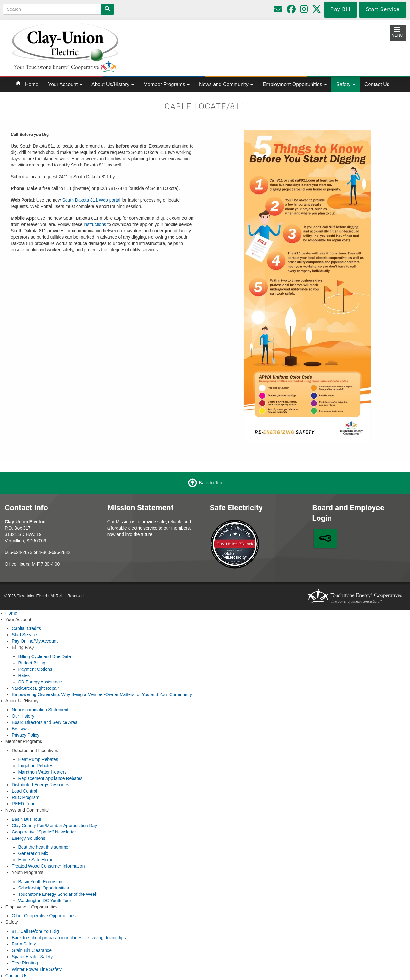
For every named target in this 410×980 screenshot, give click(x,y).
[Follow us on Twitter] (317, 11)
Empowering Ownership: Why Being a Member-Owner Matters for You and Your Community (102, 694)
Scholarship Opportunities (43, 888)
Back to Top (211, 483)
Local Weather (258, 47)
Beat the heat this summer (44, 847)
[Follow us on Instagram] (304, 11)
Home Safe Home (36, 860)
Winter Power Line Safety (37, 969)
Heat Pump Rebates (38, 759)
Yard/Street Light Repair (35, 688)
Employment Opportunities (295, 84)
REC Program (25, 797)
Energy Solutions (28, 838)
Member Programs (167, 84)
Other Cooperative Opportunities (44, 916)
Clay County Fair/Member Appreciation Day (54, 826)
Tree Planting (25, 963)
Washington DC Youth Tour (44, 901)
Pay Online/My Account (35, 641)
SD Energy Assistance (40, 682)
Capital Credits (26, 628)
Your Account (65, 84)
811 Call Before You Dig (35, 931)
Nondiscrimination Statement (40, 710)
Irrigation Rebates (36, 766)
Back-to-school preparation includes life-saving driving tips (69, 938)
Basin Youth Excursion (40, 882)
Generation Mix (33, 853)
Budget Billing (32, 663)
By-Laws (20, 729)
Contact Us (377, 84)
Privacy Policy (25, 735)
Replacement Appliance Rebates (50, 778)
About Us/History (113, 84)
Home (32, 84)
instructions (95, 224)
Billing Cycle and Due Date (44, 656)
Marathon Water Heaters (42, 772)
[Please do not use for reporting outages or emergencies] (278, 11)
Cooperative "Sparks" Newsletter (44, 832)
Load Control (24, 791)
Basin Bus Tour (27, 819)
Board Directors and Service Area (45, 722)
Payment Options (35, 669)
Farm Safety (24, 944)
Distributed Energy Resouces (40, 785)
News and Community (226, 84)
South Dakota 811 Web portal (91, 200)
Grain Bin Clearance (32, 950)
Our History (23, 716)
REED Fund (24, 804)
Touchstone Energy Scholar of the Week (58, 894)
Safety (346, 84)
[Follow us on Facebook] (291, 11)
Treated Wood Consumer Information (48, 866)
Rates (24, 675)
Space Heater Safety (32, 957)
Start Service (24, 635)
